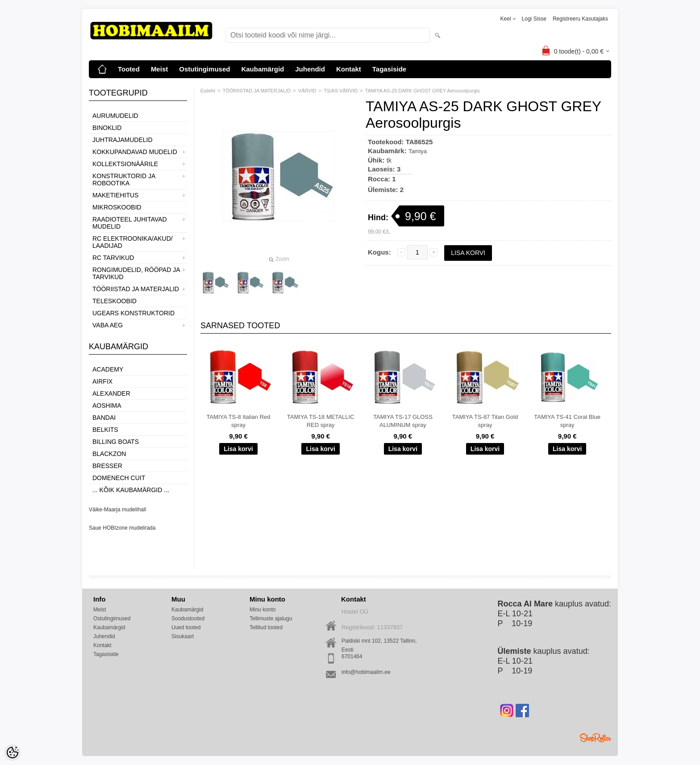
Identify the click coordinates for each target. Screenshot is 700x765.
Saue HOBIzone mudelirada (122, 528)
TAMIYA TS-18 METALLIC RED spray (321, 421)
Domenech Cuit (119, 478)
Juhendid (310, 69)
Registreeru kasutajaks (580, 19)
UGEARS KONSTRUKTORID (133, 313)
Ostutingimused (204, 69)
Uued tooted (186, 627)
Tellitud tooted (266, 627)
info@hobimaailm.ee (366, 672)
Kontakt (349, 69)
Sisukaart (183, 636)
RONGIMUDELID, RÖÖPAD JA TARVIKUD (136, 273)
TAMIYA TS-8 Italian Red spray (238, 421)
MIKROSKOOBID (117, 207)
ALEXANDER (111, 393)
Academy (108, 369)
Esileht (208, 91)
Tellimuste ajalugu (271, 619)
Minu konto (263, 610)
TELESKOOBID (115, 301)
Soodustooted (188, 619)
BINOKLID (107, 128)
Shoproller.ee (596, 738)
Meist (159, 69)
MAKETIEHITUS (115, 195)
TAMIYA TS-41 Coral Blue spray (567, 421)
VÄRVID (307, 91)
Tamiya (418, 151)
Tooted (129, 69)
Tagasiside (389, 69)
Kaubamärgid (262, 69)
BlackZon (109, 454)
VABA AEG (108, 325)
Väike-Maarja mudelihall (117, 510)
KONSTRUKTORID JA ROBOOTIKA (124, 180)
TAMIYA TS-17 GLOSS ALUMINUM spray (403, 421)
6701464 (352, 656)
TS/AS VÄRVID (341, 91)
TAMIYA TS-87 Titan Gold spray (485, 421)
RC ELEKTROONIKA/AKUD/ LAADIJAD (133, 242)
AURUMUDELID (115, 116)
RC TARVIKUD (113, 258)
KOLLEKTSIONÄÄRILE (125, 164)
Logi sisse (534, 19)
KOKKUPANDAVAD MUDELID (135, 152)
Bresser (107, 466)
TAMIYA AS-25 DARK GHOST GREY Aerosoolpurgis (423, 91)
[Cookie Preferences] (12, 752)
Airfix (102, 381)
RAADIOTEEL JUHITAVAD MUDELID (130, 223)
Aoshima (107, 405)
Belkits (105, 430)
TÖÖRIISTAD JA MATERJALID (136, 289)
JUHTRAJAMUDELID (123, 140)
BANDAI (104, 418)
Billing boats (116, 442)
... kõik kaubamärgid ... (131, 490)
